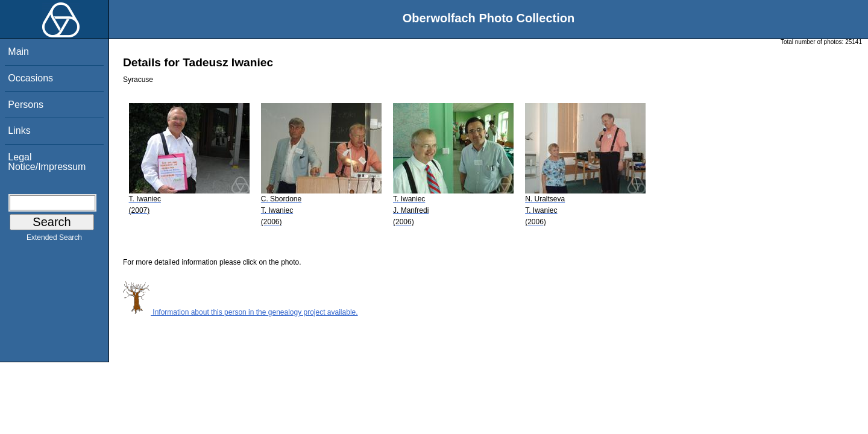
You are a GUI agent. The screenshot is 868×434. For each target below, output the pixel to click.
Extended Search (54, 240)
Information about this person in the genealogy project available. (241, 312)
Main (18, 52)
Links (19, 131)
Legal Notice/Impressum (47, 162)
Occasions (30, 78)
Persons (26, 105)
